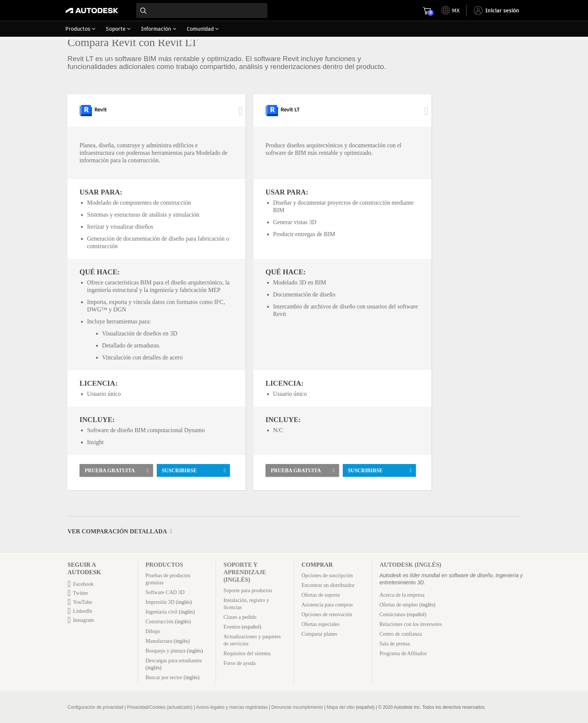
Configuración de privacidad (95, 707)
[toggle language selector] (451, 10)
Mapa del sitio (340, 707)
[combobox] (202, 10)
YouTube (83, 602)
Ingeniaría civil (161, 612)
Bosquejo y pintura (166, 651)
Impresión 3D (160, 602)
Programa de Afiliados (403, 653)
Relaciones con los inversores (411, 624)
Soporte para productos (248, 591)
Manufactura (159, 641)
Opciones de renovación (327, 614)
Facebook (83, 584)
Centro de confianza (401, 634)
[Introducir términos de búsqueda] (202, 10)
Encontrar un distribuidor (328, 585)
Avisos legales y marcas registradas (232, 707)
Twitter (81, 593)
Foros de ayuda (240, 663)
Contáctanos (392, 614)
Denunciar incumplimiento (297, 707)
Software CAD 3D (165, 592)
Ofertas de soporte (321, 595)
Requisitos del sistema (247, 653)
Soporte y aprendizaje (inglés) (245, 572)
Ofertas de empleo (399, 605)
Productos (164, 565)
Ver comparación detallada (117, 531)
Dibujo (153, 631)
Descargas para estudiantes (174, 661)
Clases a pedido (240, 617)
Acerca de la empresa (402, 595)
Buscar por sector (164, 677)
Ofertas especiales (320, 624)
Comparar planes (319, 634)
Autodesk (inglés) (410, 565)
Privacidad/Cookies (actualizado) (160, 707)
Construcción (160, 622)
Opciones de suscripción (327, 576)
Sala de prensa (395, 644)
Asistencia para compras (327, 605)
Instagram (84, 620)
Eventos (232, 627)
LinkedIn (83, 611)
